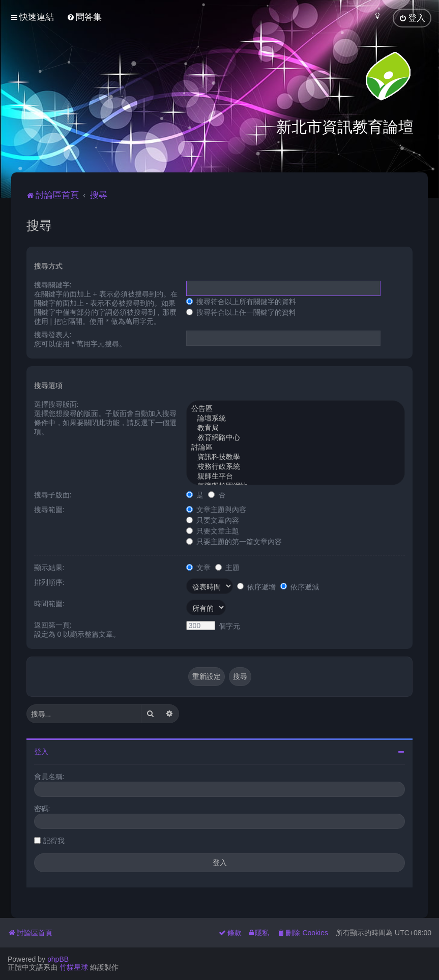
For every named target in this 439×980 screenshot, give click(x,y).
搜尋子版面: (53, 494)
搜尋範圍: (49, 509)
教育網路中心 (296, 437)
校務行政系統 (296, 466)
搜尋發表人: (53, 334)
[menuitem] (84, 17)
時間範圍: (49, 603)
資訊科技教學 (296, 456)
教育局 (296, 427)
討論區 (296, 447)
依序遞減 (300, 585)
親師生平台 (296, 476)
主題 (227, 567)
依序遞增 (256, 585)
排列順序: (49, 581)
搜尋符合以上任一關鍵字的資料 (241, 311)
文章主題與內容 (216, 509)
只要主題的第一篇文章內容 (234, 541)
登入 (41, 751)
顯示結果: (49, 567)
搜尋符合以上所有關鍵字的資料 (241, 301)
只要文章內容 (213, 519)
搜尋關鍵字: (53, 284)
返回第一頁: (53, 624)
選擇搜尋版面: (56, 403)
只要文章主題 (213, 530)
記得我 (54, 840)
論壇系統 (296, 418)
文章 (198, 567)
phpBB (58, 959)
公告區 (296, 408)
